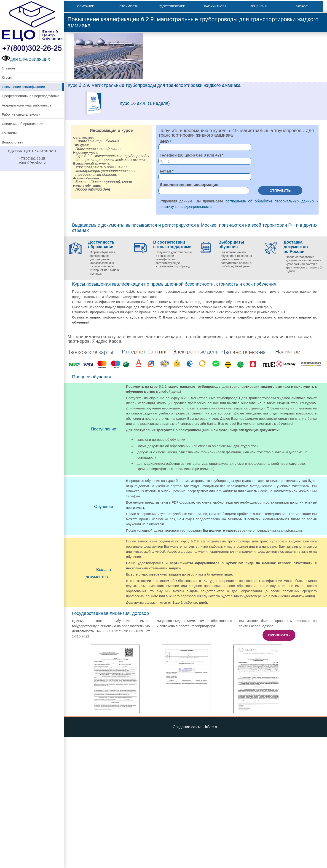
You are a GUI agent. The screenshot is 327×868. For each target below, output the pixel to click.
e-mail (165, 171)
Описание (86, 6)
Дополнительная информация (189, 185)
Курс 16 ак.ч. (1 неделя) (145, 103)
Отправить (280, 190)
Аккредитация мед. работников (27, 105)
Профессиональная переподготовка (31, 96)
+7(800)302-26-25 (32, 159)
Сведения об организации (23, 124)
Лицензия (258, 6)
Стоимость (129, 6)
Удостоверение (172, 6)
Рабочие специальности (21, 114)
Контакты (9, 133)
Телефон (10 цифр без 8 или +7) (190, 155)
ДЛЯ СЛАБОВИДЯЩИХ (26, 60)
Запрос (302, 6)
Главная (8, 68)
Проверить (279, 635)
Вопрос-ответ (12, 142)
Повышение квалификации (23, 87)
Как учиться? (215, 6)
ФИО (164, 142)
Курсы (7, 77)
